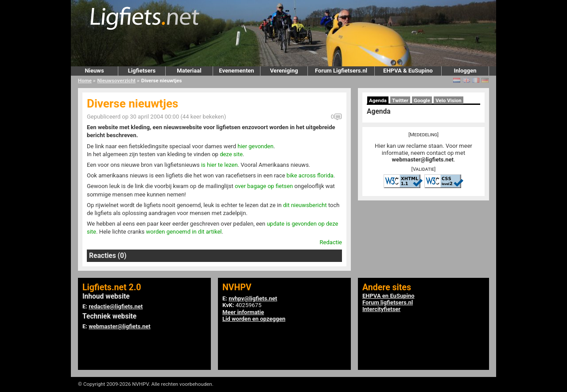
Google (422, 100)
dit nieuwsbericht (305, 205)
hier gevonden (255, 146)
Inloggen (465, 71)
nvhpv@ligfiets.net (253, 298)
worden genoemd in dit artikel (184, 232)
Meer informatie (243, 312)
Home (85, 81)
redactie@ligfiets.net (116, 306)
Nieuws (94, 71)
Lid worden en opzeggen (254, 319)
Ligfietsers (142, 71)
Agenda (378, 100)
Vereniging (284, 71)
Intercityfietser (381, 309)
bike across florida (310, 175)
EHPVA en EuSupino (388, 296)
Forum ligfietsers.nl (388, 302)
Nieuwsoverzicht (117, 81)
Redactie (331, 242)
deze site (231, 154)
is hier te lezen (219, 165)
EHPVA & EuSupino (408, 71)
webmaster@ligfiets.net (423, 159)
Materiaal (189, 71)
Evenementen (236, 71)
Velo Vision (449, 100)
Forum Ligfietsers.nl (341, 71)
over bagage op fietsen (264, 186)
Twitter (400, 100)
